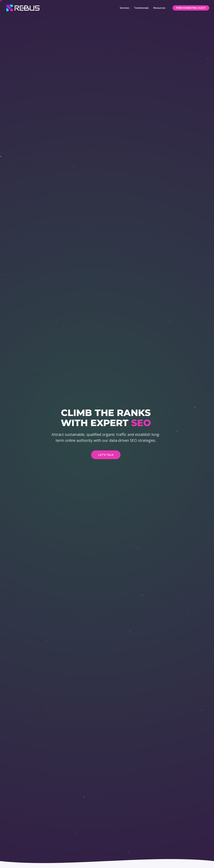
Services (123, 8)
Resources (159, 8)
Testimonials (140, 8)
